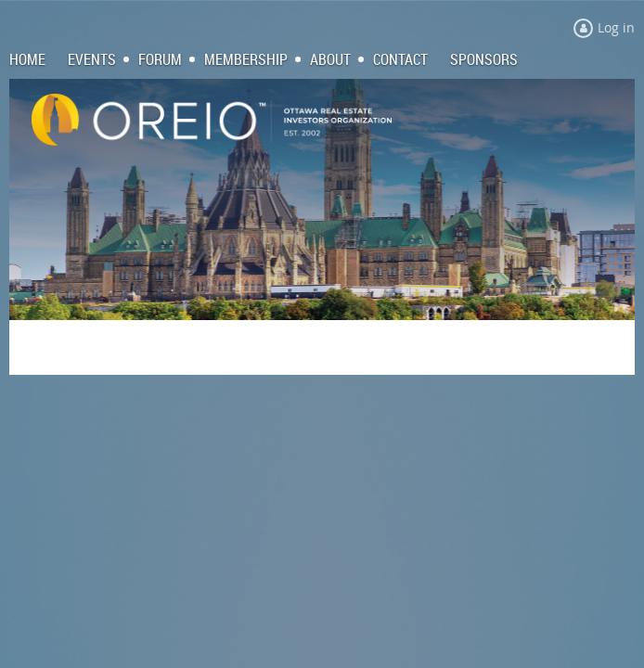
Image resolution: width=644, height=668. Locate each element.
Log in (616, 27)
